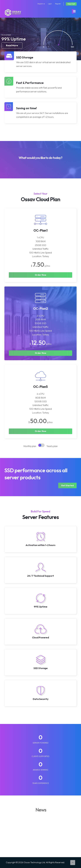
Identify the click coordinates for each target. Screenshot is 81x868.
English (41, 4)
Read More (12, 47)
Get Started (67, 485)
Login (50, 4)
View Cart (71, 4)
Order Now (40, 275)
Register (58, 4)
